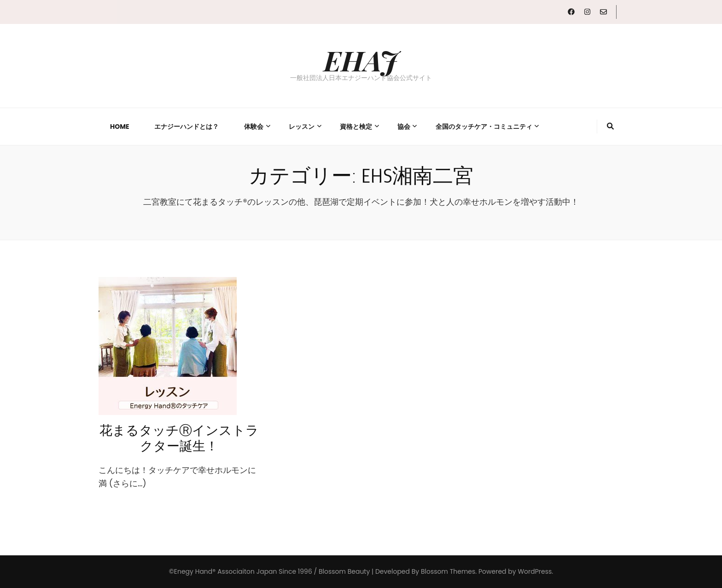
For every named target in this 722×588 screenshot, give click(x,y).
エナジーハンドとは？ (186, 127)
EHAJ (361, 60)
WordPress (535, 571)
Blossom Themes (448, 571)
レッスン (302, 127)
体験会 (254, 127)
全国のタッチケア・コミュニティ (484, 127)
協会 (404, 127)
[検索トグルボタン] (610, 127)
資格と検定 (356, 127)
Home (120, 127)
